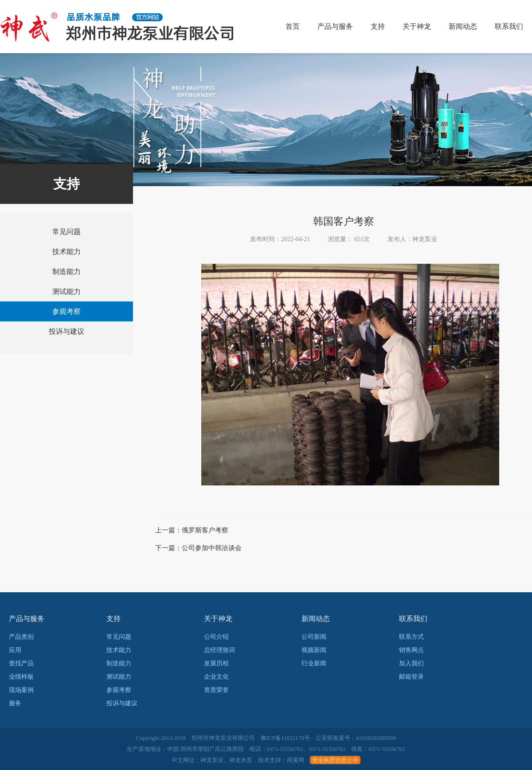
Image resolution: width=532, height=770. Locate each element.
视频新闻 (314, 650)
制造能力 (66, 272)
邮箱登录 (411, 677)
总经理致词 (219, 650)
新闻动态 (463, 26)
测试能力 (66, 291)
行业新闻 (314, 663)
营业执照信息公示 (335, 760)
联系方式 (411, 637)
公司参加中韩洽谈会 (212, 548)
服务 (15, 703)
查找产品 (21, 663)
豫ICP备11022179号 (285, 738)
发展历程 (216, 663)
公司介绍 (216, 637)
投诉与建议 (66, 331)
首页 (293, 26)
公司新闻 (314, 637)
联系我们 (509, 26)
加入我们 (411, 663)
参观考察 (66, 311)
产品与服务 (335, 26)
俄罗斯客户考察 (205, 530)
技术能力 (66, 252)
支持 (378, 26)
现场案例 (21, 690)
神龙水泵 (241, 760)
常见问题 (66, 232)
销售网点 (411, 650)
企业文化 (216, 677)
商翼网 (295, 760)
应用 (15, 650)
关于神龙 (417, 26)
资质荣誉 (216, 690)
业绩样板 (21, 677)
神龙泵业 (212, 760)
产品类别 (21, 637)
